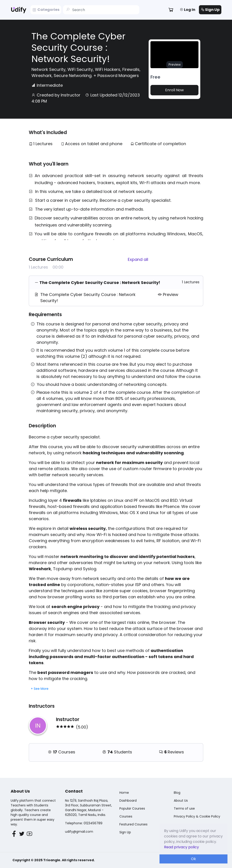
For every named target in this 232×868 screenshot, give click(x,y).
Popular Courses (132, 808)
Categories (46, 10)
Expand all (138, 259)
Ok (193, 859)
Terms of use (184, 808)
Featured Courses (133, 824)
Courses (126, 816)
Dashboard (128, 801)
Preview (168, 295)
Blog (177, 793)
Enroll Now (174, 90)
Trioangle (52, 860)
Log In (187, 10)
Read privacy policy (181, 847)
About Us (181, 801)
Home (124, 793)
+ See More (40, 689)
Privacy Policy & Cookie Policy (197, 816)
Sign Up (210, 10)
